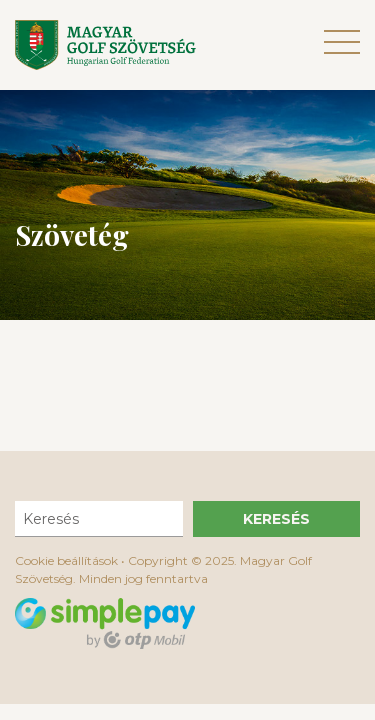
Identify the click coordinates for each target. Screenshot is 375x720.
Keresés (276, 519)
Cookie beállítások (66, 560)
